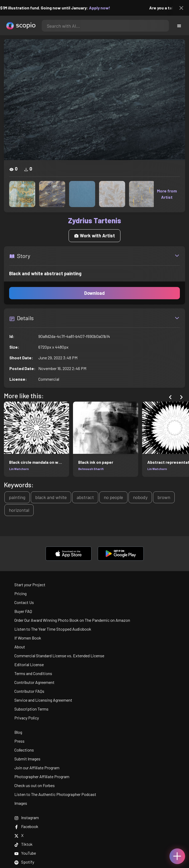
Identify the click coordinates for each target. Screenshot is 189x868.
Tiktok (23, 844)
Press (19, 741)
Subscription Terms (31, 709)
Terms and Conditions (33, 673)
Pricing (20, 593)
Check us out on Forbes (35, 785)
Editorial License (29, 664)
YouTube (25, 853)
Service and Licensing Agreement (43, 700)
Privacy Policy (27, 718)
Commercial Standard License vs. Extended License (59, 656)
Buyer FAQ (23, 611)
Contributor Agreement (34, 682)
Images (21, 803)
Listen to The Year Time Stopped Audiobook (53, 629)
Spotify (24, 862)
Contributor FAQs (29, 691)
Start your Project (30, 585)
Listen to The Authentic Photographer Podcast (55, 794)
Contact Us (24, 602)
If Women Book (28, 638)
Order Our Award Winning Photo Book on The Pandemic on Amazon (72, 620)
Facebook (26, 826)
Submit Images (27, 759)
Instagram (27, 817)
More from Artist (167, 194)
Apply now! (103, 8)
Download (94, 293)
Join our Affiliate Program (37, 768)
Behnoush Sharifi (91, 469)
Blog (18, 732)
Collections (24, 750)
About (20, 647)
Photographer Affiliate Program (42, 776)
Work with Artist (94, 236)
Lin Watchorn (19, 469)
